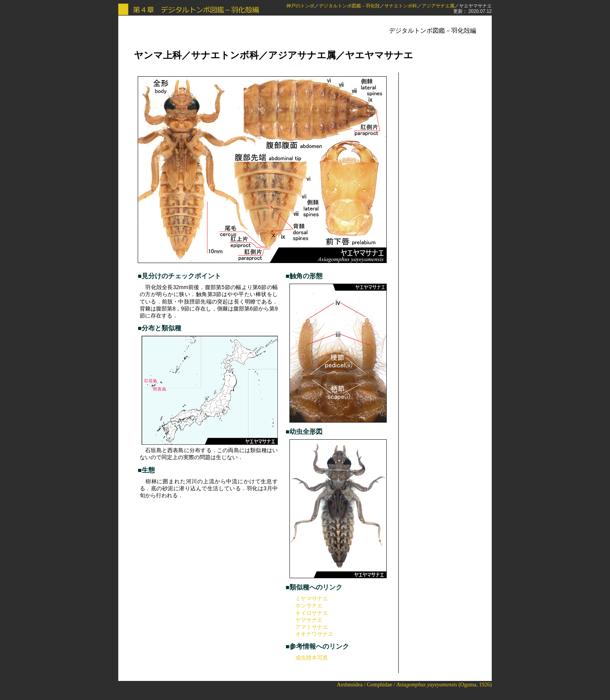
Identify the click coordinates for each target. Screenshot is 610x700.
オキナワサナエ (314, 634)
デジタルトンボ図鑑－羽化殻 (349, 6)
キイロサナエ (312, 613)
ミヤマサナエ (312, 598)
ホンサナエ (309, 605)
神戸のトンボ (300, 6)
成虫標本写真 (312, 658)
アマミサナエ (312, 627)
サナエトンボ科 (401, 6)
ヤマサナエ (309, 620)
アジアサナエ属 (438, 6)
